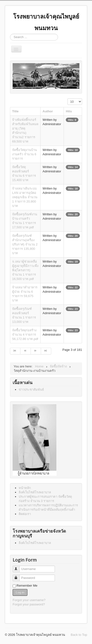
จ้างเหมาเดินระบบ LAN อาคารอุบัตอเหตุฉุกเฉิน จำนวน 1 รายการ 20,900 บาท (25, 197)
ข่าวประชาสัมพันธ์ (31, 390)
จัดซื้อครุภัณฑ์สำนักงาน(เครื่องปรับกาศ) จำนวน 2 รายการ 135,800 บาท (25, 244)
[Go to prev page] (25, 351)
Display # (68, 98)
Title (15, 111)
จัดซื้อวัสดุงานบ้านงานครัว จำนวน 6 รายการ (25, 154)
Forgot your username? (29, 600)
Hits (69, 111)
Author (48, 111)
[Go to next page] (36, 351)
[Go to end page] (46, 351)
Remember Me (27, 586)
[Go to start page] (15, 351)
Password (18, 576)
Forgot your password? (29, 604)
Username (18, 567)
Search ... (10, 34)
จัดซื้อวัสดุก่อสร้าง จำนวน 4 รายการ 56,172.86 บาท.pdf (25, 335)
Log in (20, 592)
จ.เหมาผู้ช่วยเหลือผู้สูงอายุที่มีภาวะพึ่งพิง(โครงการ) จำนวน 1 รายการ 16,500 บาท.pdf (25, 270)
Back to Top (79, 635)
